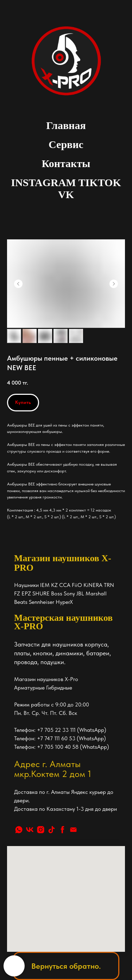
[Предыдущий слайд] (18, 284)
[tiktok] (52, 830)
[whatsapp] (19, 830)
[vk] (30, 830)
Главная (66, 125)
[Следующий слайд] (114, 284)
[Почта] (73, 830)
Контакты (66, 163)
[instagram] (41, 830)
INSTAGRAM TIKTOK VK (66, 188)
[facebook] (62, 830)
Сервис (66, 144)
